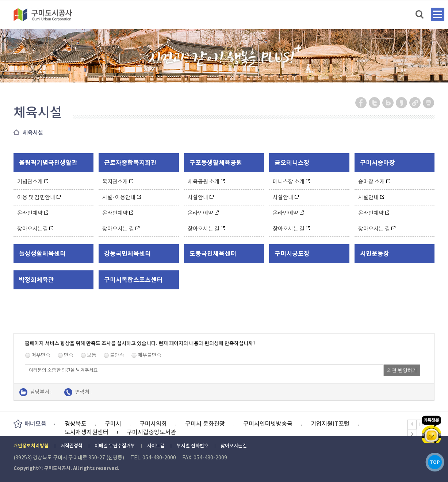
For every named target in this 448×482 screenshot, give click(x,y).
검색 (420, 15)
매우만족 (41, 355)
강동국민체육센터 (127, 254)
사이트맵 (156, 446)
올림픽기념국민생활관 (48, 163)
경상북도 (76, 424)
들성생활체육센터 (42, 254)
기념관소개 (33, 182)
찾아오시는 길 (121, 229)
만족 (69, 355)
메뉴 (438, 14)
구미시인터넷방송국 (268, 424)
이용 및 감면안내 (39, 197)
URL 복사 (415, 103)
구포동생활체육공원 (216, 163)
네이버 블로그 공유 (388, 103)
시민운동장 (375, 254)
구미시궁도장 (292, 254)
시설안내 (201, 197)
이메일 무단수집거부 (115, 446)
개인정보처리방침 (31, 446)
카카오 (431, 423)
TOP (431, 460)
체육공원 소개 (206, 182)
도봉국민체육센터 (213, 254)
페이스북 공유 (361, 103)
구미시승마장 (378, 163)
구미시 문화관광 (205, 424)
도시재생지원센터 (87, 432)
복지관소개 (118, 182)
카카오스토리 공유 (402, 103)
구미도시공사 (47, 15)
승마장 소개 (374, 182)
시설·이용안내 (122, 197)
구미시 (113, 424)
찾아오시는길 (35, 229)
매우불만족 (150, 355)
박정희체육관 (37, 280)
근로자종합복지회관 (130, 163)
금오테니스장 (292, 163)
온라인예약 (33, 213)
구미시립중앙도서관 (151, 432)
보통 (92, 355)
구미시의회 (153, 424)
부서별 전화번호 (193, 446)
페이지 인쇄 (429, 103)
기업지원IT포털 (330, 424)
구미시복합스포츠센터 (133, 280)
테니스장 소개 (291, 182)
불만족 (117, 355)
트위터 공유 (375, 103)
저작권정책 (72, 446)
